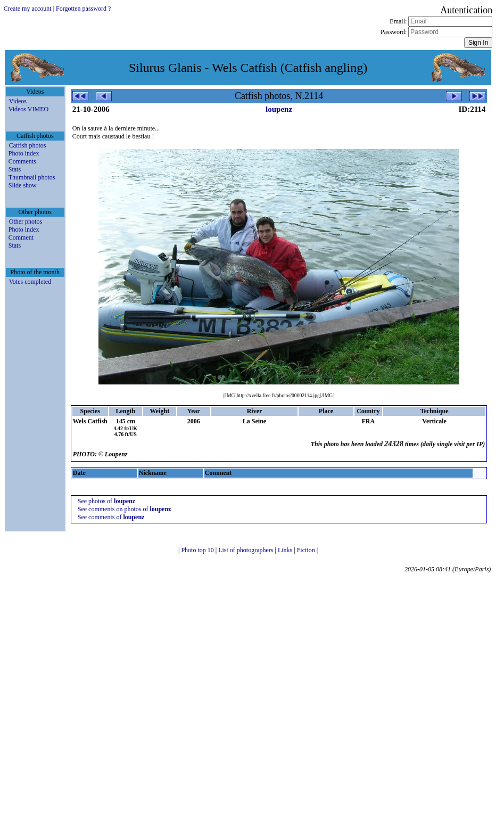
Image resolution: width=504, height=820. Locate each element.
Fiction (307, 550)
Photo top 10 (198, 550)
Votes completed (30, 282)
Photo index (24, 153)
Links (286, 550)
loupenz (279, 109)
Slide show (23, 185)
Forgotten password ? (83, 9)
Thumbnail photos (32, 177)
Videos (18, 101)
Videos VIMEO (28, 109)
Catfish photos (28, 145)
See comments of (111, 517)
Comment (21, 237)
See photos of (106, 501)
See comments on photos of (125, 509)
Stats (15, 169)
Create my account (28, 9)
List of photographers (246, 550)
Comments (22, 161)
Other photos (26, 222)
